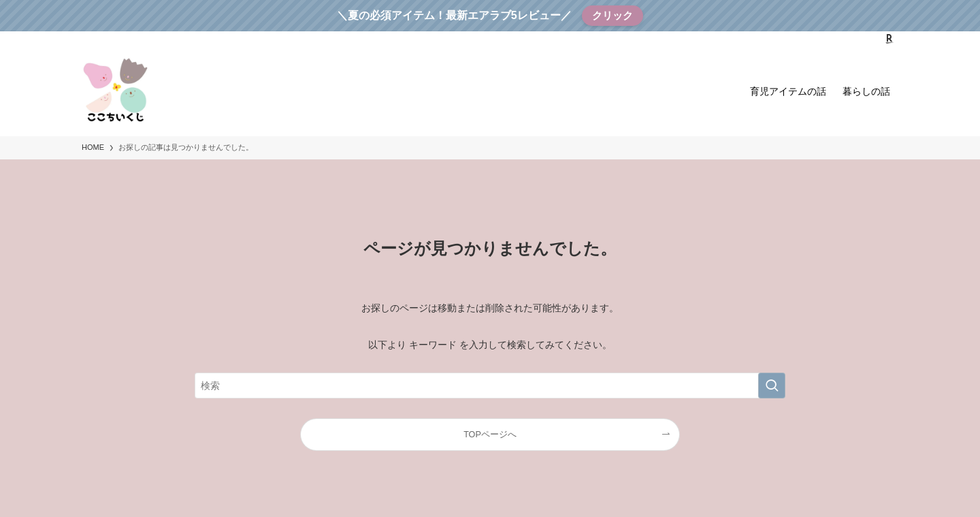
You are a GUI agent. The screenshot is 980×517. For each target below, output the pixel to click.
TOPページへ (490, 435)
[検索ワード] (490, 386)
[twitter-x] (854, 39)
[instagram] (872, 39)
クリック (612, 15)
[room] (889, 39)
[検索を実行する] (772, 386)
